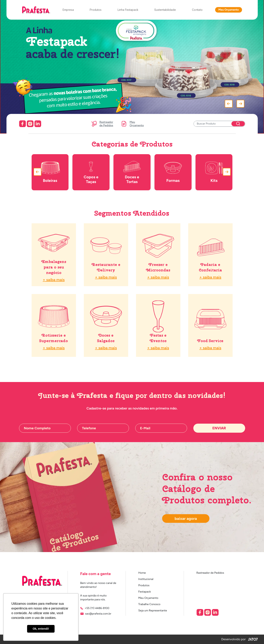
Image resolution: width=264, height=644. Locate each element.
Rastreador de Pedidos (210, 573)
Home (142, 573)
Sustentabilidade (165, 10)
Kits (214, 172)
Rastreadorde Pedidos (102, 124)
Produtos (96, 10)
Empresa (68, 10)
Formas (173, 172)
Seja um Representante (153, 611)
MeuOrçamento (132, 124)
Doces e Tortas (132, 172)
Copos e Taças (91, 172)
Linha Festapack (128, 10)
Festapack (145, 592)
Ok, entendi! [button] (41, 629)
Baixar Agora (186, 518)
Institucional (146, 579)
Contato (197, 10)
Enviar (219, 428)
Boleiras (50, 172)
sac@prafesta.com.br (98, 614)
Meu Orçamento (228, 10)
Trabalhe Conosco (149, 604)
